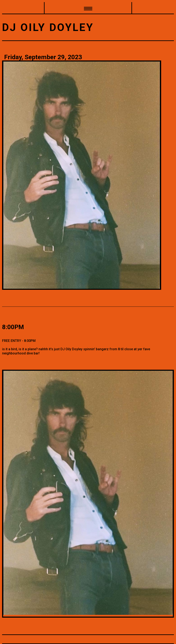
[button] (88, 8)
